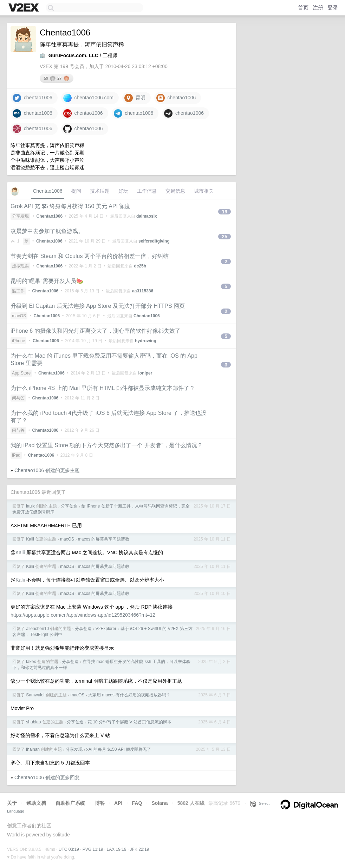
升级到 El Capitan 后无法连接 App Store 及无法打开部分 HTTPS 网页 (98, 306)
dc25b (140, 266)
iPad (16, 455)
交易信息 (175, 191)
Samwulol (35, 695)
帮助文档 (36, 803)
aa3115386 (143, 291)
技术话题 (100, 191)
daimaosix (147, 216)
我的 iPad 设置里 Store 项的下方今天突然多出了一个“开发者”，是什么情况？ (107, 445)
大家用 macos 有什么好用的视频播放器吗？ (129, 695)
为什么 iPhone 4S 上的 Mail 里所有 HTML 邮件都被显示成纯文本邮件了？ (103, 388)
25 (224, 237)
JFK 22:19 (140, 849)
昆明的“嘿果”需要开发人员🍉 (47, 281)
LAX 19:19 (117, 849)
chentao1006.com (88, 98)
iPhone (18, 341)
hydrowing (146, 341)
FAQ (137, 803)
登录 (333, 8)
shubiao (33, 722)
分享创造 (69, 506)
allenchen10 (37, 629)
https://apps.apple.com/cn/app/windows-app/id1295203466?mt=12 (83, 615)
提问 (76, 191)
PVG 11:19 (93, 849)
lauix (30, 506)
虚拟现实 (20, 266)
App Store (21, 373)
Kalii (30, 539)
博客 (100, 803)
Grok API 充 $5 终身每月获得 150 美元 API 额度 (70, 206)
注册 (318, 8)
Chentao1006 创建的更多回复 (47, 777)
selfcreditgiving (154, 241)
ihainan (33, 749)
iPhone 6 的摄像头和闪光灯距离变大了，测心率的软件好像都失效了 (96, 331)
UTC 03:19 (69, 849)
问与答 (18, 398)
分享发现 (20, 216)
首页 (303, 8)
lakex (31, 662)
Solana (160, 803)
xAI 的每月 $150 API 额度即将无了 (119, 749)
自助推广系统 (70, 803)
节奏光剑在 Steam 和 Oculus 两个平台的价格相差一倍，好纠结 (90, 256)
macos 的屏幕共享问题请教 (104, 539)
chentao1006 (32, 98)
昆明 (135, 98)
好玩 (123, 191)
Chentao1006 (47, 191)
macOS (19, 316)
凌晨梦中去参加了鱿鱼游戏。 (47, 231)
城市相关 (204, 191)
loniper (145, 373)
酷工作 (18, 291)
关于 (12, 803)
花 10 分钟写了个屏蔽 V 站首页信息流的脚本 (129, 722)
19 (224, 212)
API (118, 803)
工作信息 (147, 191)
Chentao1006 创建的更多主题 (47, 470)
